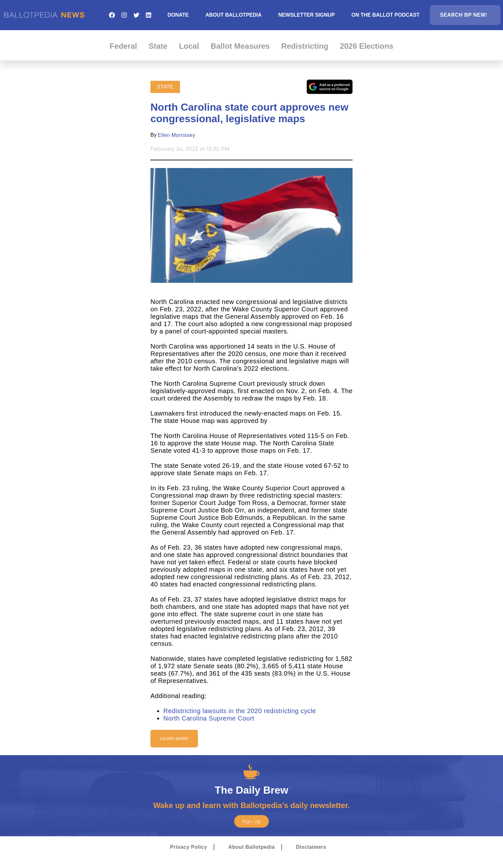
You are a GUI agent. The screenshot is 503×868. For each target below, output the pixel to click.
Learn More (174, 739)
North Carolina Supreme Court (209, 718)
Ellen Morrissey (177, 135)
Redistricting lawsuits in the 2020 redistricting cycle (240, 711)
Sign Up (251, 822)
